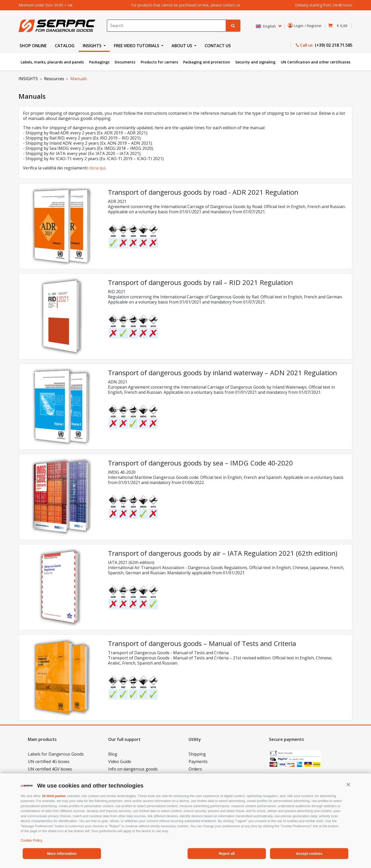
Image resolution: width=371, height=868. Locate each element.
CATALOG (65, 46)
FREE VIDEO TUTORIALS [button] (137, 46)
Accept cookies (309, 854)
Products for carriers (159, 62)
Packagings (99, 62)
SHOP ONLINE (33, 46)
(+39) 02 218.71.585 (333, 45)
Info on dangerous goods (133, 769)
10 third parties (54, 796)
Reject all (227, 854)
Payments (198, 761)
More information (62, 854)
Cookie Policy (32, 840)
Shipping (197, 754)
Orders (195, 769)
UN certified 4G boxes (49, 761)
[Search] (166, 26)
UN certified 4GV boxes (50, 769)
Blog (113, 754)
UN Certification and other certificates (316, 62)
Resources (54, 79)
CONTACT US (218, 46)
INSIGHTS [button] (93, 46)
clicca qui (97, 168)
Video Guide (120, 761)
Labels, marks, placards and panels (52, 62)
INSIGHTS (28, 79)
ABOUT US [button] (182, 46)
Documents (125, 62)
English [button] (266, 26)
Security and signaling (255, 62)
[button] (348, 784)
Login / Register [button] (306, 26)
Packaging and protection (207, 62)
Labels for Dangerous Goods (56, 754)
